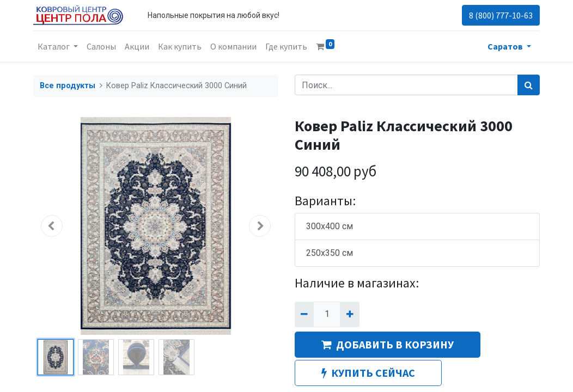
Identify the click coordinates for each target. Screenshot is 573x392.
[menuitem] (101, 46)
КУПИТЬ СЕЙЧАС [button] (368, 373)
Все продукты (68, 86)
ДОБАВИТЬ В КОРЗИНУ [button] (388, 344)
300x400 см (330, 226)
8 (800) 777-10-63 (501, 15)
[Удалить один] (304, 314)
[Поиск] (529, 85)
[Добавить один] (349, 314)
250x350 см (330, 253)
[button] (52, 226)
